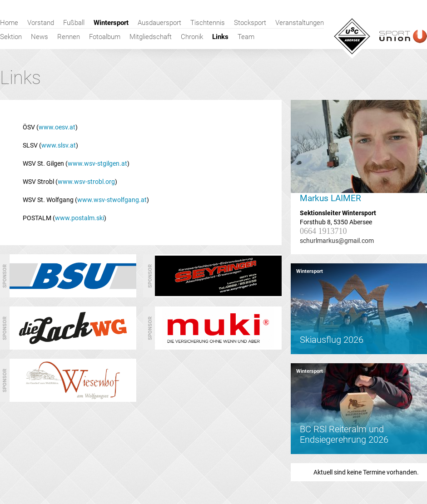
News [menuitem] (40, 37)
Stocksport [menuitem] (250, 23)
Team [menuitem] (246, 37)
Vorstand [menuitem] (41, 23)
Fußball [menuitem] (74, 23)
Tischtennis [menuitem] (208, 23)
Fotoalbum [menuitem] (105, 37)
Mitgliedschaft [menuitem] (151, 37)
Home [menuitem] (9, 23)
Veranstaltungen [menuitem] (300, 23)
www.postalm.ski (79, 218)
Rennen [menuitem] (69, 37)
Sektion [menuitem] (11, 37)
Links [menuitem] (220, 37)
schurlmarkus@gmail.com (337, 241)
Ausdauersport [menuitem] (159, 23)
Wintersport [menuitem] (111, 23)
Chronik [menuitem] (192, 37)
